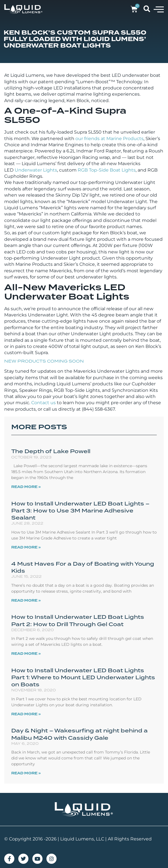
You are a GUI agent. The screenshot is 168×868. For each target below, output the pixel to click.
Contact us (43, 403)
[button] (159, 9)
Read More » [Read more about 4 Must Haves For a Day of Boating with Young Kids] (26, 601)
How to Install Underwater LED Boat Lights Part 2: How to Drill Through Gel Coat (78, 620)
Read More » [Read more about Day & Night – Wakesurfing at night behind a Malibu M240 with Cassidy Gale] (26, 773)
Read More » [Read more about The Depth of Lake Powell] (26, 487)
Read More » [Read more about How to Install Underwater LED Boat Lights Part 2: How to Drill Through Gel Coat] (26, 654)
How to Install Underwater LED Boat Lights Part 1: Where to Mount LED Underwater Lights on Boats (83, 677)
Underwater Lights (36, 170)
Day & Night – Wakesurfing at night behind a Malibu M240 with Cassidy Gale (79, 734)
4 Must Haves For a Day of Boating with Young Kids (83, 567)
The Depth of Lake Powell (51, 451)
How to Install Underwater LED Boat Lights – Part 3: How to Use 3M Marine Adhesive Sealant (80, 511)
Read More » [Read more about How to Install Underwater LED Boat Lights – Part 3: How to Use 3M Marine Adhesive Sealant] (26, 547)
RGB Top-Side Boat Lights (107, 170)
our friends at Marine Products (109, 139)
